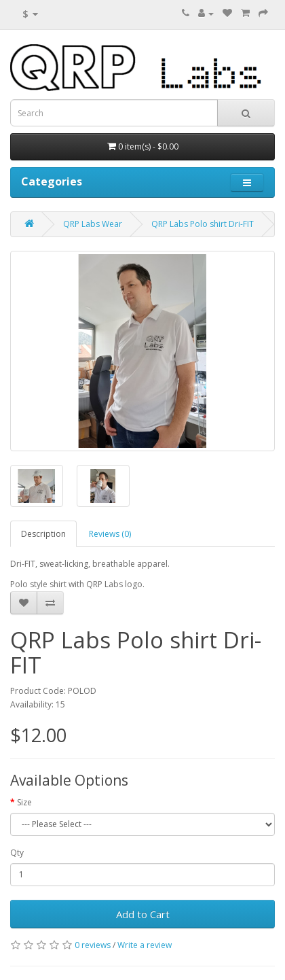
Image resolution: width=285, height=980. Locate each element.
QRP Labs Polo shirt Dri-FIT (203, 224)
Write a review (145, 945)
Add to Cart (143, 914)
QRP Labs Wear (93, 224)
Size (24, 802)
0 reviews (93, 945)
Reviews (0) (110, 534)
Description (43, 534)
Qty (17, 853)
